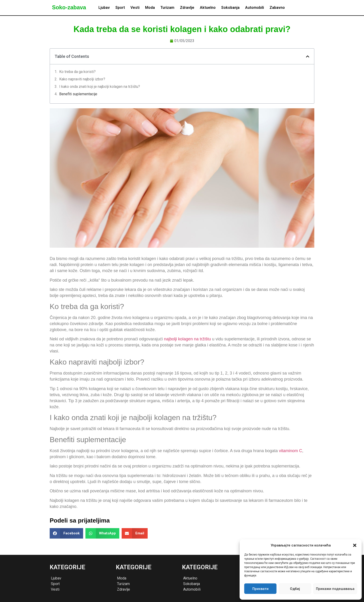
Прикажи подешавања (335, 589)
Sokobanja (230, 8)
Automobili (255, 8)
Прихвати (260, 589)
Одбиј (295, 589)
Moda (150, 8)
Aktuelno (208, 8)
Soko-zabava (69, 7)
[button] (355, 545)
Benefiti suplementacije (78, 94)
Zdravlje (187, 8)
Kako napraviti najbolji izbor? (82, 79)
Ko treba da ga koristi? (77, 72)
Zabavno (277, 8)
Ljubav (104, 8)
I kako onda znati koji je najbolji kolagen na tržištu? (100, 87)
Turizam (167, 8)
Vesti (135, 8)
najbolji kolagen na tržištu (187, 339)
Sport (120, 8)
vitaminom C (291, 451)
